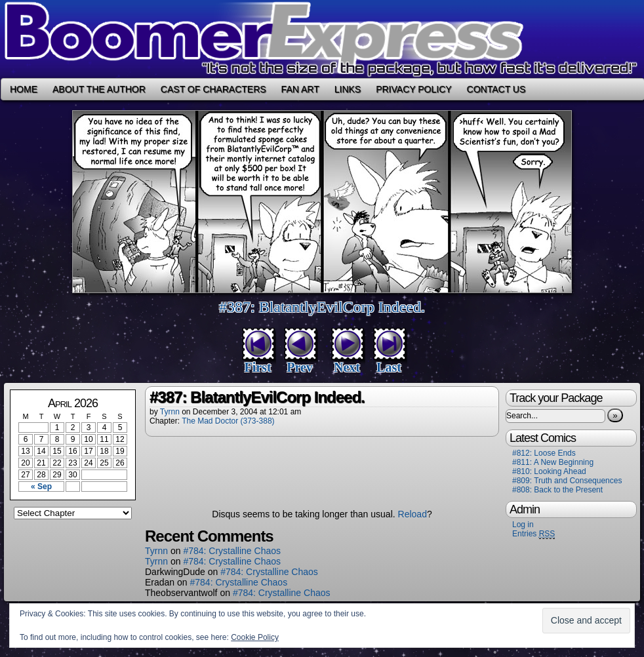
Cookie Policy (255, 637)
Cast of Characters (213, 89)
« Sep (41, 487)
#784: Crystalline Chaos (232, 551)
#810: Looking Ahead (549, 471)
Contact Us (496, 89)
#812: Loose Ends (544, 453)
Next (347, 367)
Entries (533, 534)
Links (348, 89)
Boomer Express (322, 39)
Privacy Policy (413, 89)
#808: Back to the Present (557, 490)
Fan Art (300, 89)
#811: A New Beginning (553, 462)
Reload (413, 514)
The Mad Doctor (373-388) (228, 421)
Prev (300, 367)
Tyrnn (170, 412)
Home (24, 89)
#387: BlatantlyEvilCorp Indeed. (322, 307)
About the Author (99, 89)
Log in (523, 525)
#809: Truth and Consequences (567, 481)
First (257, 367)
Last (389, 367)
